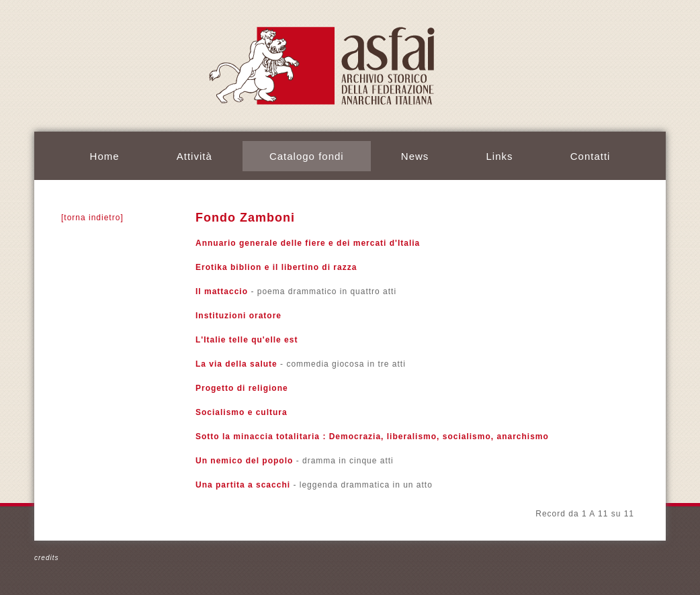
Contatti (590, 156)
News (415, 156)
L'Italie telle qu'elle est (247, 340)
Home (105, 156)
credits (46, 558)
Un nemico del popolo (244, 461)
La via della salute (236, 364)
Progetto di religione (242, 388)
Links (500, 156)
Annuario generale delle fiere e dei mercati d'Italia (308, 243)
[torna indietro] (92, 218)
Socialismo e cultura (242, 412)
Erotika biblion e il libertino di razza (276, 267)
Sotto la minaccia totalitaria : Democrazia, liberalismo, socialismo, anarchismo (372, 437)
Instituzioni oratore (238, 316)
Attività (194, 156)
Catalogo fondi (307, 156)
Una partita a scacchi (243, 485)
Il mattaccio (222, 291)
